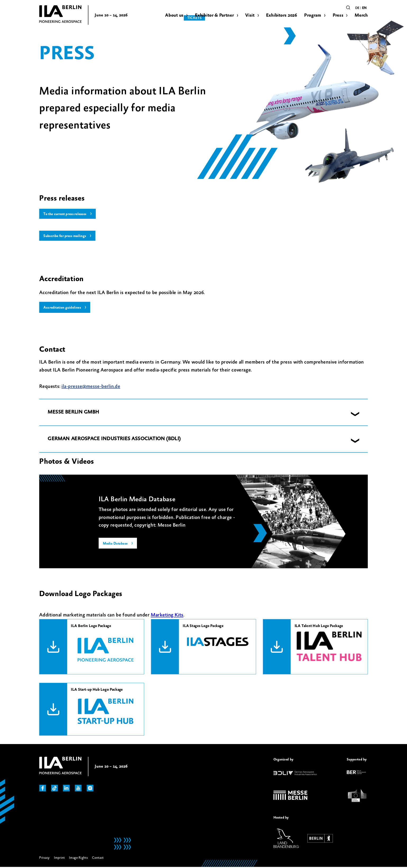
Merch (361, 15)
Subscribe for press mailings (66, 236)
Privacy (44, 858)
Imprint (60, 858)
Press (338, 15)
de (357, 8)
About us (174, 15)
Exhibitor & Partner (214, 15)
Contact (98, 858)
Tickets (331, 7)
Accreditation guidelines (63, 308)
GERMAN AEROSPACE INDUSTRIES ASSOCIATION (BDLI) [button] (114, 440)
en (364, 8)
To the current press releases (67, 214)
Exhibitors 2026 (282, 15)
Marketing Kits (167, 616)
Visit (250, 15)
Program (313, 15)
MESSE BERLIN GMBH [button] (73, 414)
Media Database (116, 545)
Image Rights (78, 858)
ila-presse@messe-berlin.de (91, 388)
